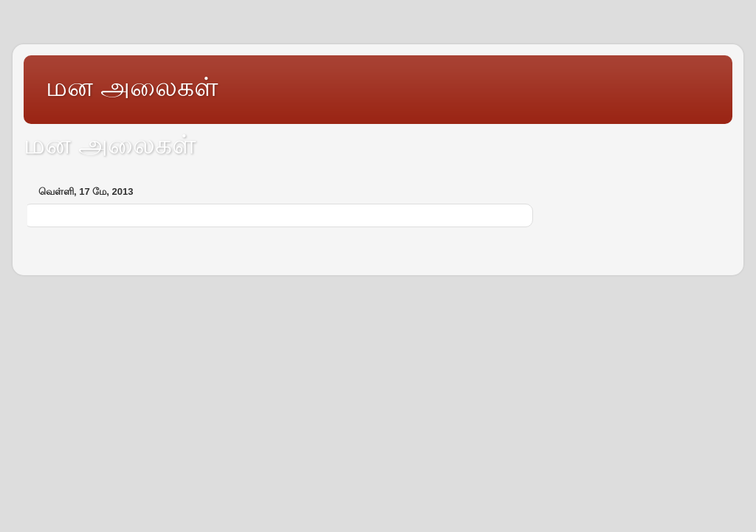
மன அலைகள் (132, 87)
